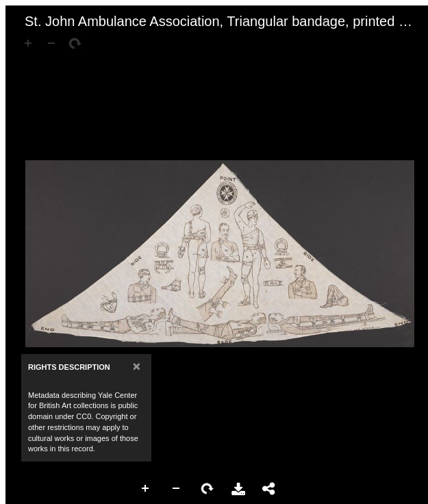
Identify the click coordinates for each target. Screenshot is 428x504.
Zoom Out (177, 489)
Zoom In (146, 489)
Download (238, 489)
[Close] (137, 366)
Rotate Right (207, 489)
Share (269, 489)
